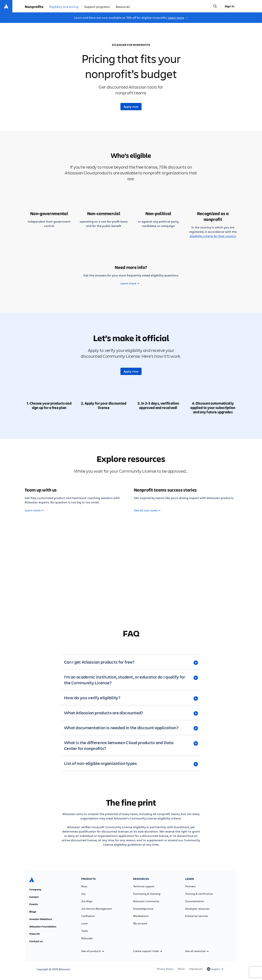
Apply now (131, 107)
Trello (85, 931)
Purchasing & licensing (147, 894)
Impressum (196, 969)
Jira (83, 894)
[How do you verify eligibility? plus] (131, 698)
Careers (34, 897)
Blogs (33, 912)
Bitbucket (87, 938)
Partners (190, 886)
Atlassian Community (146, 901)
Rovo (84, 886)
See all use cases (147, 510)
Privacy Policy (165, 969)
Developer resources (197, 909)
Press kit (34, 934)
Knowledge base (143, 909)
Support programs (97, 7)
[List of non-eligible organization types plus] (131, 763)
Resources (123, 7)
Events (34, 904)
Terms (181, 969)
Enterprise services (197, 916)
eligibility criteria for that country (213, 236)
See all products (93, 951)
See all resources (197, 951)
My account (140, 923)
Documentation (195, 901)
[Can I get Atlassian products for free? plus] (131, 662)
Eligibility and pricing (64, 7)
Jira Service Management (97, 909)
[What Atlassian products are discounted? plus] (131, 713)
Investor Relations (41, 919)
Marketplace (141, 916)
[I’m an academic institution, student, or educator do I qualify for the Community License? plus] (131, 680)
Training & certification (199, 894)
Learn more (176, 18)
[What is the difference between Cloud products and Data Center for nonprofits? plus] (131, 745)
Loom (85, 923)
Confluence (88, 916)
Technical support (144, 886)
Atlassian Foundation (43, 927)
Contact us (36, 941)
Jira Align (87, 901)
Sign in (230, 6)
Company (35, 889)
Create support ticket (148, 951)
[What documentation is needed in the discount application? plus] (131, 728)
